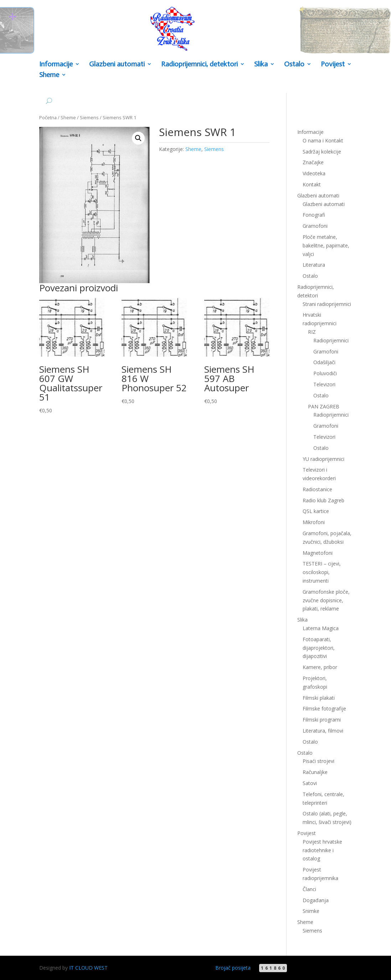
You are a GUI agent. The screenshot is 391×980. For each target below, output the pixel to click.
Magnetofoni (318, 553)
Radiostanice (317, 489)
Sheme (49, 75)
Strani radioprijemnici (327, 304)
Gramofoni (315, 226)
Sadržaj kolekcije (322, 152)
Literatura (314, 265)
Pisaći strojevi (318, 761)
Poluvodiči (325, 373)
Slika (261, 64)
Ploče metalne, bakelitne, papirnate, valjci (326, 245)
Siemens (89, 117)
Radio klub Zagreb (323, 500)
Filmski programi (322, 720)
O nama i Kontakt (323, 140)
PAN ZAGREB (324, 406)
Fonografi (314, 215)
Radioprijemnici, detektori (199, 64)
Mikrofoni (314, 522)
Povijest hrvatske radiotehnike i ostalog (322, 850)
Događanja (316, 900)
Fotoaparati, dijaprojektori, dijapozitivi (319, 648)
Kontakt (312, 184)
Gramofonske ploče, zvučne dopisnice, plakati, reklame (326, 600)
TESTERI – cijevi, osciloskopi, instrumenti (322, 572)
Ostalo (294, 64)
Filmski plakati (319, 698)
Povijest (333, 64)
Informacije (56, 64)
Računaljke (315, 772)
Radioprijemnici (331, 340)
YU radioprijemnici (323, 459)
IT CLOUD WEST (88, 968)
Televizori (324, 384)
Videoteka (314, 173)
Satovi (310, 783)
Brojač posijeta (233, 968)
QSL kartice (316, 511)
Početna (48, 117)
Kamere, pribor (320, 667)
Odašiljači (324, 362)
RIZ (312, 332)
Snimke (311, 911)
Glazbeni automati (117, 64)
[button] (138, 138)
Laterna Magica (321, 628)
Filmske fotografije (324, 708)
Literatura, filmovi (323, 731)
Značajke (313, 162)
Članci (309, 889)
